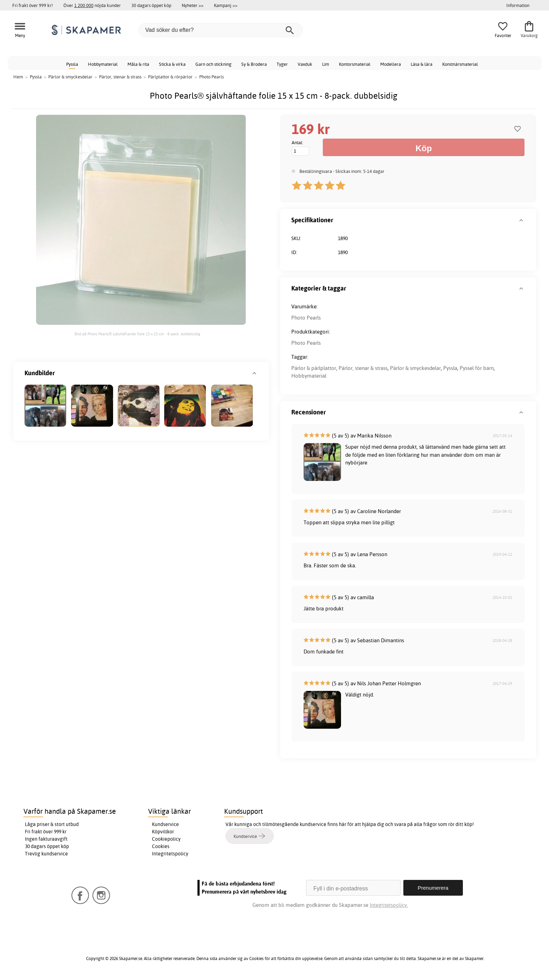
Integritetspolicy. (389, 905)
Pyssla (72, 64)
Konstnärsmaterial (460, 64)
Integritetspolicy (170, 854)
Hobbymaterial (103, 64)
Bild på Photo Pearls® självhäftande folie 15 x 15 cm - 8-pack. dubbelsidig (137, 334)
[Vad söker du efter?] (221, 30)
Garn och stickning (213, 64)
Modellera (391, 64)
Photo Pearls (306, 318)
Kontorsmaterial (355, 64)
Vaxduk (305, 64)
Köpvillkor (163, 832)
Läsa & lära (422, 64)
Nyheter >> (193, 5)
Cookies (161, 846)
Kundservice (165, 824)
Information (518, 5)
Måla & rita (138, 64)
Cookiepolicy (166, 839)
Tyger (282, 64)
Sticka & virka (172, 64)
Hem (18, 77)
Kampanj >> (226, 5)
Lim (326, 64)
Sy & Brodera (254, 64)
